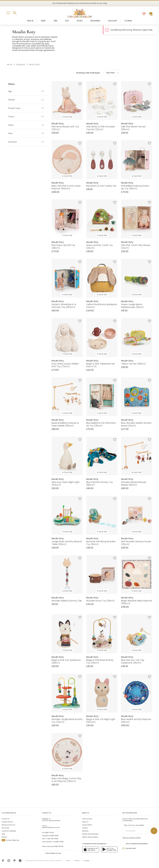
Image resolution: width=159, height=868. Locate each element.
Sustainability (87, 825)
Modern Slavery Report (90, 837)
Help (3, 834)
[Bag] (151, 14)
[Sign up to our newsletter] (154, 831)
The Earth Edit (129, 848)
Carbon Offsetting (10, 840)
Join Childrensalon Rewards (135, 843)
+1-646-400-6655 (52, 839)
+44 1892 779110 (58, 842)
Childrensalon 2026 (41, 860)
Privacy (77, 860)
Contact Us (6, 819)
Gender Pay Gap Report (90, 834)
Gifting (4, 837)
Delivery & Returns (8, 825)
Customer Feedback (9, 831)
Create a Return (8, 822)
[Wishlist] (144, 14)
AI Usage (86, 860)
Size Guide (5, 828)
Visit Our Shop (87, 819)
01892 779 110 (49, 833)
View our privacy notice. (132, 838)
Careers (85, 828)
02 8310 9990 (54, 836)
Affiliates (85, 831)
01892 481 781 (59, 846)
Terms (68, 860)
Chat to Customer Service (51, 820)
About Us (85, 822)
